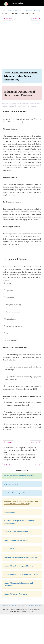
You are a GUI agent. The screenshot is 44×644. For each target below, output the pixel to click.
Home (4, 11)
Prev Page (8, 19)
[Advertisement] (22, 45)
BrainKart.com (19, 3)
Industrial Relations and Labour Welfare (24, 11)
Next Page (36, 19)
